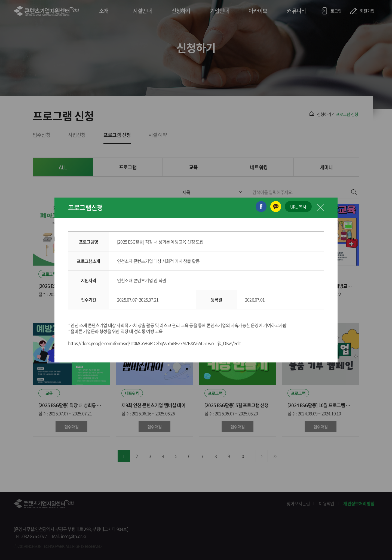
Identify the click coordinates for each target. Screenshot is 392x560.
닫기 (320, 208)
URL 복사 (298, 207)
